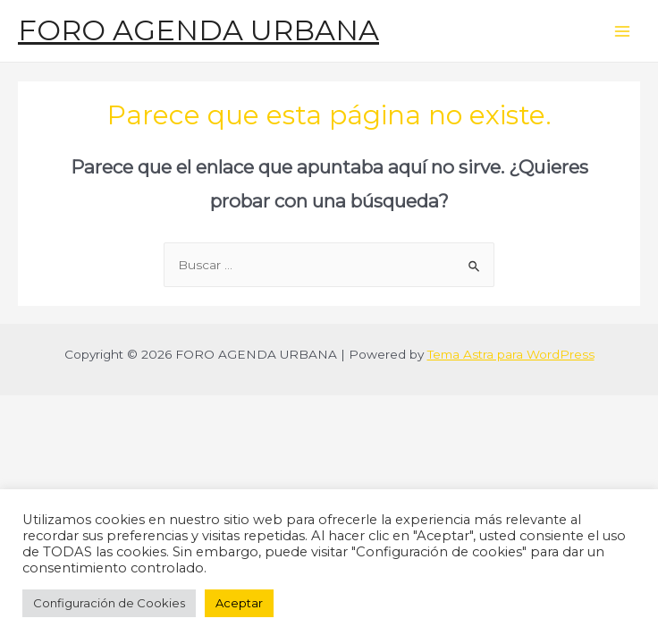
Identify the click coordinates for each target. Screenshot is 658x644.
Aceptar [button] (239, 603)
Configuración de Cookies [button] (109, 603)
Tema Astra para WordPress (511, 354)
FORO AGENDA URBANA (198, 30)
